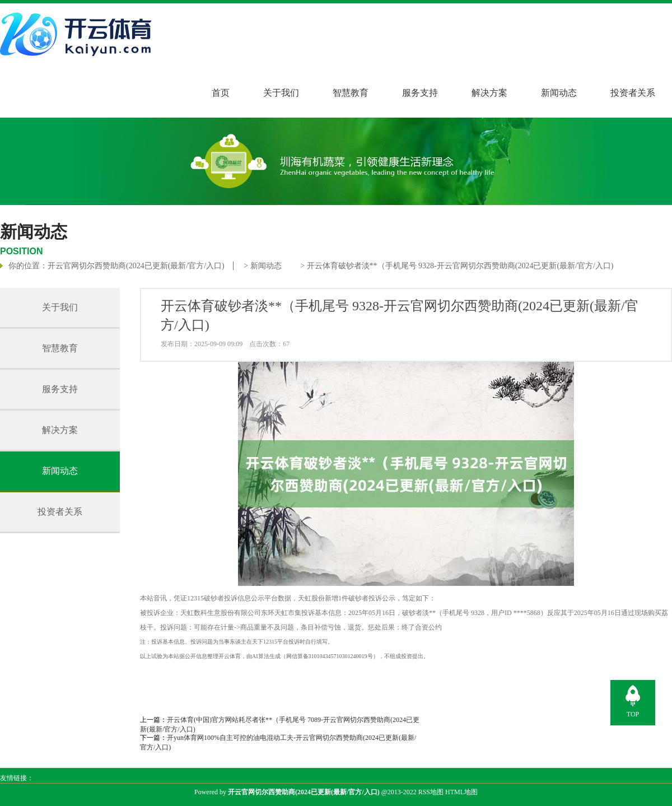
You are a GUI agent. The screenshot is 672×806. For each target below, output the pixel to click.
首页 (221, 93)
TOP (633, 714)
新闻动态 (559, 93)
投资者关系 (633, 93)
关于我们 (281, 93)
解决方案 (489, 93)
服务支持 (420, 93)
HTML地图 (461, 792)
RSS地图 (431, 792)
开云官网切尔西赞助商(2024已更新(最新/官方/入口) (136, 266)
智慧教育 (351, 93)
